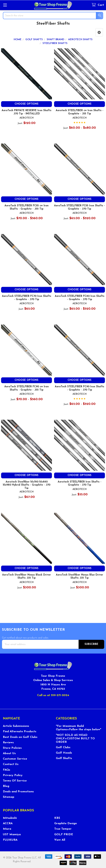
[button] (99, 32)
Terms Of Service (15, 781)
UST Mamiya (12, 835)
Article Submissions (16, 726)
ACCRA (8, 823)
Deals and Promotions (18, 792)
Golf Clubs (63, 747)
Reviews (8, 743)
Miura (7, 829)
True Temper (63, 829)
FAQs (6, 770)
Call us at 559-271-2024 (53, 695)
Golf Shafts (64, 758)
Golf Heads (64, 753)
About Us (9, 753)
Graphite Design (66, 823)
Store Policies (12, 748)
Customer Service (15, 759)
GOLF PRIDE (64, 835)
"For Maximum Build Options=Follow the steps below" (79, 728)
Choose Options (26, 104)
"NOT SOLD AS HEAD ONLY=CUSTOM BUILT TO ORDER (75, 739)
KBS (57, 818)
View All (60, 840)
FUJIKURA (10, 840)
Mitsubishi (10, 818)
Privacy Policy (13, 775)
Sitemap (9, 797)
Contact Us (11, 764)
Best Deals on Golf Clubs (20, 737)
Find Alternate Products (20, 732)
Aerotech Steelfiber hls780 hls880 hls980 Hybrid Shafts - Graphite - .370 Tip (27, 485)
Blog (6, 786)
